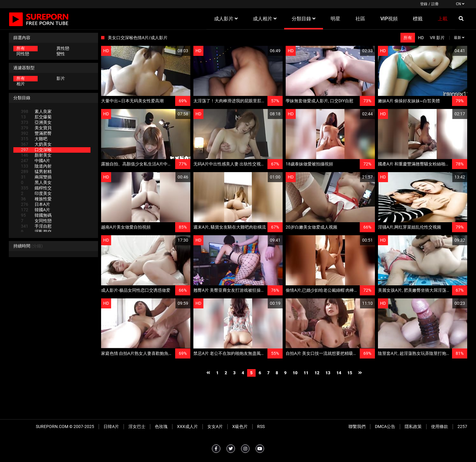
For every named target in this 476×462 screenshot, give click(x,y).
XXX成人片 (187, 426)
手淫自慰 (36, 226)
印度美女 (36, 193)
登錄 (424, 4)
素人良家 (36, 111)
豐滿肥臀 (36, 133)
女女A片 (215, 426)
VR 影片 (437, 38)
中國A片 (36, 161)
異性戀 (63, 48)
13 (328, 373)
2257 (462, 426)
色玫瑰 (161, 426)
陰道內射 (36, 166)
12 (317, 373)
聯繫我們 (357, 426)
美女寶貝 (36, 128)
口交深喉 (36, 150)
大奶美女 (36, 144)
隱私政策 (413, 426)
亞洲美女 (36, 122)
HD (421, 38)
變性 (61, 54)
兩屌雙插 (36, 177)
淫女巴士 (137, 426)
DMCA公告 (385, 426)
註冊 (435, 4)
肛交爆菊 (36, 117)
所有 (21, 48)
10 (295, 373)
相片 (21, 84)
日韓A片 (111, 426)
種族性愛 (36, 199)
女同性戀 (36, 221)
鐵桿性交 (36, 188)
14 (339, 373)
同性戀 (23, 54)
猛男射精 (36, 172)
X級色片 (240, 426)
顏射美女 (36, 155)
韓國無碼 (36, 215)
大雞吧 (34, 139)
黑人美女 (36, 182)
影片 (61, 78)
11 (306, 373)
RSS (261, 426)
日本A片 (36, 204)
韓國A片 (36, 210)
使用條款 (440, 426)
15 (350, 373)
